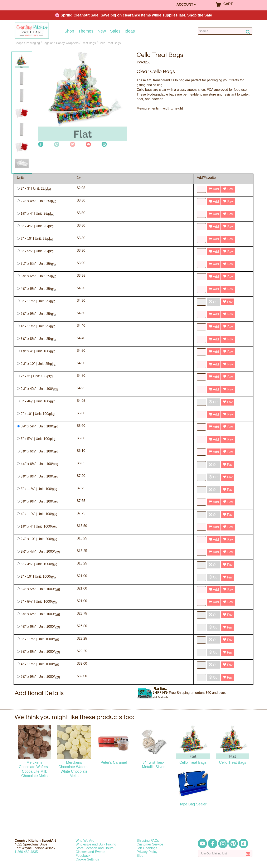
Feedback (83, 856)
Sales (115, 31)
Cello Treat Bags (110, 43)
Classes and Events (90, 852)
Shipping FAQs (148, 841)
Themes (86, 31)
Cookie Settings (87, 859)
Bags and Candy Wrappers (61, 43)
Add (214, 189)
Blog (140, 856)
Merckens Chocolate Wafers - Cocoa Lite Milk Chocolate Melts (34, 769)
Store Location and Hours (95, 848)
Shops (19, 43)
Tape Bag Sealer (193, 804)
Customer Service (150, 844)
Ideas (130, 31)
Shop (69, 31)
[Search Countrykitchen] (225, 31)
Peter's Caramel (114, 762)
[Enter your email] (225, 853)
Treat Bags (88, 43)
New (102, 31)
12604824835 (26, 852)
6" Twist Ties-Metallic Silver (153, 765)
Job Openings (147, 848)
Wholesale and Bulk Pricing (96, 844)
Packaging (33, 43)
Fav (228, 189)
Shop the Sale (200, 15)
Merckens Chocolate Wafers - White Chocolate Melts (74, 769)
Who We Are (85, 841)
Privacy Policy (147, 852)
